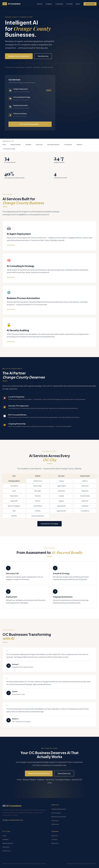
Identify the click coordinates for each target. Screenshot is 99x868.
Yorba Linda (61, 491)
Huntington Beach (14, 481)
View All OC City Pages (49, 524)
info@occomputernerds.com (13, 820)
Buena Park (85, 491)
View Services (43, 56)
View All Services (64, 773)
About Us (55, 836)
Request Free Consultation (19, 56)
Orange (61, 481)
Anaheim (38, 476)
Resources (55, 843)
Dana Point (85, 501)
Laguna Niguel (61, 486)
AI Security (55, 820)
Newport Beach (85, 476)
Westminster (14, 496)
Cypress (61, 501)
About (78, 4)
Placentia (38, 496)
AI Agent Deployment (59, 809)
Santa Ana (61, 476)
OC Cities (69, 4)
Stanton (38, 501)
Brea (14, 511)
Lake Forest (85, 486)
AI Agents (49, 4)
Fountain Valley (85, 496)
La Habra (61, 496)
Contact (54, 839)
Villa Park (14, 516)
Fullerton (85, 481)
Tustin (14, 491)
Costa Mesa (14, 486)
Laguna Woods (61, 511)
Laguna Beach (61, 506)
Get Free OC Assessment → (30, 124)
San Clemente (38, 506)
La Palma (38, 511)
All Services (55, 824)
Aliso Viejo (38, 491)
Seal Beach (85, 506)
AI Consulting (56, 813)
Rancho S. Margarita (14, 506)
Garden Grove (38, 481)
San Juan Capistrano (38, 516)
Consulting (59, 4)
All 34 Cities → (7, 851)
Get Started (90, 4)
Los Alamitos (85, 511)
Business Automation (59, 817)
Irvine (14, 476)
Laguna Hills (14, 501)
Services (40, 4)
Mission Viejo (38, 486)
